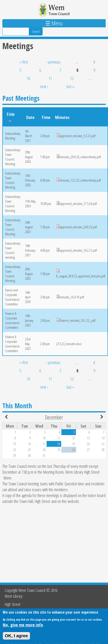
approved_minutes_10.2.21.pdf (78, 250)
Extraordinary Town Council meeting (13, 250)
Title (10, 117)
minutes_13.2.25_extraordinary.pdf (80, 180)
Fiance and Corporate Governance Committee (12, 297)
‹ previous (53, 62)
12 (72, 78)
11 (50, 78)
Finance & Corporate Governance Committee (12, 320)
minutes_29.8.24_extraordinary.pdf (80, 157)
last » (70, 86)
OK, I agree (17, 639)
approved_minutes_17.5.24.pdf (78, 204)
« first (24, 62)
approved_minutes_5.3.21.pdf (78, 136)
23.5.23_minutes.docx (69, 344)
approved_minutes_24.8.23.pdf (78, 227)
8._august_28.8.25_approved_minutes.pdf (81, 276)
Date (30, 117)
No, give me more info (23, 628)
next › (44, 86)
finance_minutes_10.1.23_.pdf (78, 320)
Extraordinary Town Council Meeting (13, 157)
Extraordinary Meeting (13, 136)
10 (28, 78)
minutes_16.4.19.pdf (72, 297)
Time (46, 117)
